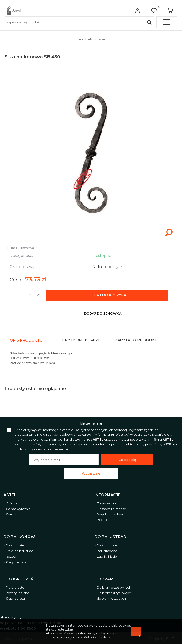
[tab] (28, 339)
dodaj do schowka (103, 313)
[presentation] (26, 340)
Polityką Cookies (97, 637)
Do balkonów (19, 537)
